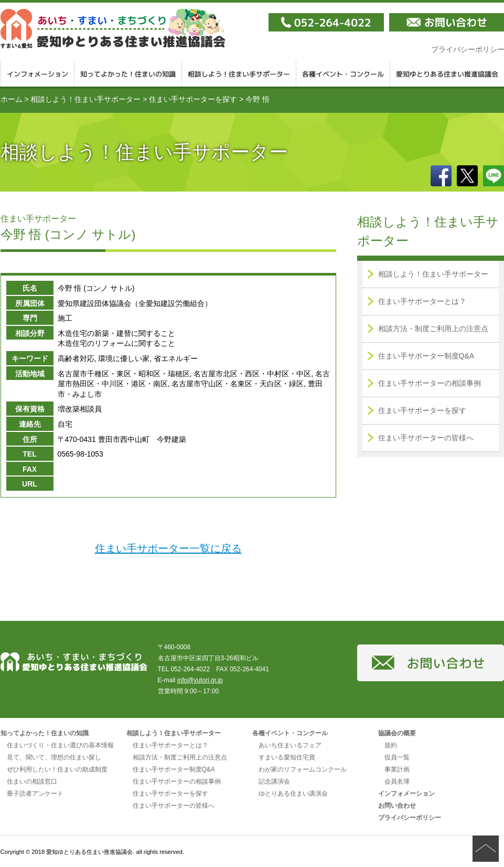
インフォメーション (37, 73)
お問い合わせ (397, 806)
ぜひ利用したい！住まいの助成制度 (57, 769)
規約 (391, 745)
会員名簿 (397, 781)
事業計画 (397, 769)
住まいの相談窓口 (32, 781)
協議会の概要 (397, 733)
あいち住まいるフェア (290, 745)
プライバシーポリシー (410, 818)
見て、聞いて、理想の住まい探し (54, 757)
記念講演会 (274, 781)
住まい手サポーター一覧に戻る (168, 548)
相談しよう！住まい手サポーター (239, 73)
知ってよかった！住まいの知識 (128, 73)
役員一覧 (397, 757)
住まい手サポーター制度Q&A (426, 356)
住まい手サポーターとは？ (422, 301)
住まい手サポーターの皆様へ (426, 438)
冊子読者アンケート (35, 794)
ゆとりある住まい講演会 (293, 794)
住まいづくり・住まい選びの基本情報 (60, 745)
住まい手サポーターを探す (193, 99)
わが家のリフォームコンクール (303, 769)
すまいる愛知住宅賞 (287, 757)
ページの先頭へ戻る (486, 849)
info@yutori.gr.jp (200, 680)
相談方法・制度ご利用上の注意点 (433, 329)
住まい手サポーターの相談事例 (430, 383)
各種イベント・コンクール (343, 73)
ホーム (12, 99)
